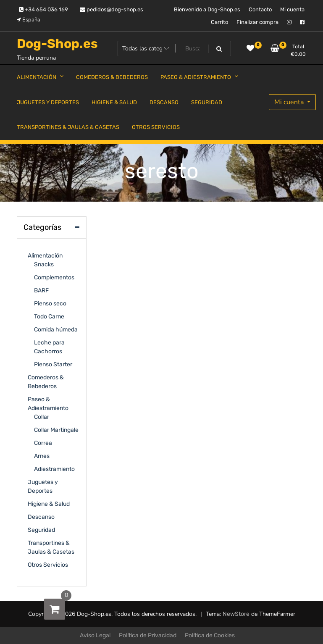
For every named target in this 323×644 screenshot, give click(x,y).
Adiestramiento (54, 469)
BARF (41, 290)
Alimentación (45, 256)
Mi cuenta (292, 9)
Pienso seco (50, 304)
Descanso (41, 517)
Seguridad (41, 530)
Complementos (54, 277)
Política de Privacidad (148, 635)
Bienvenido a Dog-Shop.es (207, 9)
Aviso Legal (95, 635)
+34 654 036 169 (43, 9)
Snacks (44, 264)
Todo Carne (49, 317)
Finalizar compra (257, 22)
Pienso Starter (53, 364)
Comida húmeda (56, 330)
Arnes (42, 456)
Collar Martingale (56, 430)
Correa (43, 443)
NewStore (236, 614)
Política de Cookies (210, 635)
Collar (42, 417)
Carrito (219, 22)
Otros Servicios (48, 565)
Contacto (260, 9)
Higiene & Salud (49, 504)
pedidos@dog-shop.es (112, 9)
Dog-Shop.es (57, 44)
